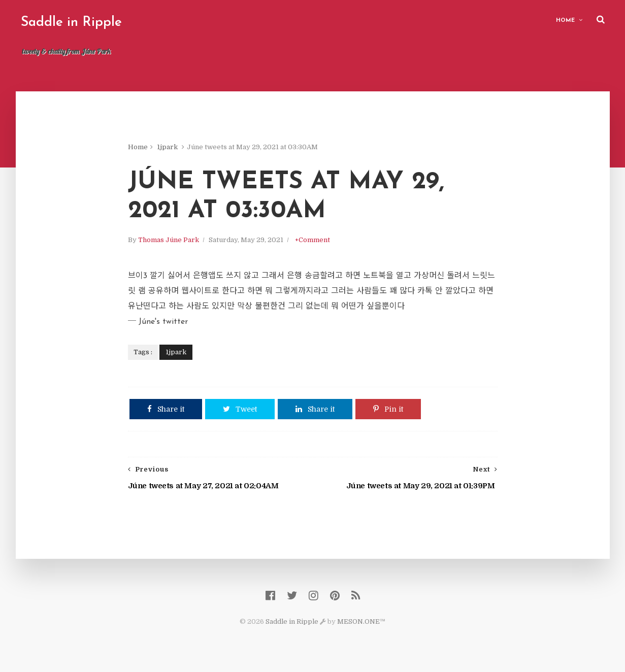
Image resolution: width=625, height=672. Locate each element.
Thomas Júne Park (169, 240)
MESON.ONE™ (361, 621)
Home (565, 21)
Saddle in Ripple (71, 23)
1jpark (167, 147)
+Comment (312, 240)
